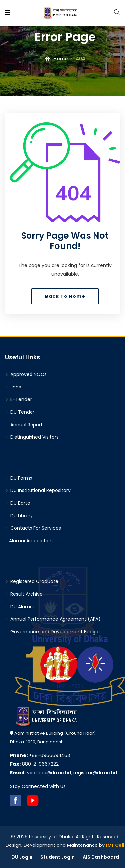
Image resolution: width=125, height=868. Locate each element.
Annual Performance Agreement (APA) (53, 619)
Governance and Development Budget (53, 632)
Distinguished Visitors (32, 437)
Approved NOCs (26, 374)
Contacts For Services (33, 528)
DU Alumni (19, 607)
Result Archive (24, 594)
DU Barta (18, 503)
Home (56, 59)
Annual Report (24, 425)
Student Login (58, 857)
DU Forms (19, 478)
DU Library (19, 516)
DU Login (22, 857)
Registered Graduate (32, 581)
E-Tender (18, 399)
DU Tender (20, 412)
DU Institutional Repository (38, 490)
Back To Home (65, 296)
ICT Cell (115, 845)
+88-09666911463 (40, 755)
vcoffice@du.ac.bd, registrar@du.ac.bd (63, 773)
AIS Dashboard (101, 857)
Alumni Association (29, 541)
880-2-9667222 (34, 764)
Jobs (13, 387)
